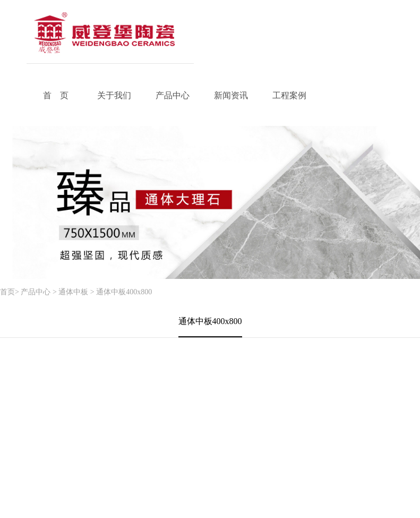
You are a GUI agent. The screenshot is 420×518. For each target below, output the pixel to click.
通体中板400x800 (124, 292)
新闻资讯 (231, 95)
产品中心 (173, 95)
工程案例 (289, 95)
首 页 (56, 95)
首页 (7, 292)
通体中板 (73, 292)
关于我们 (114, 95)
